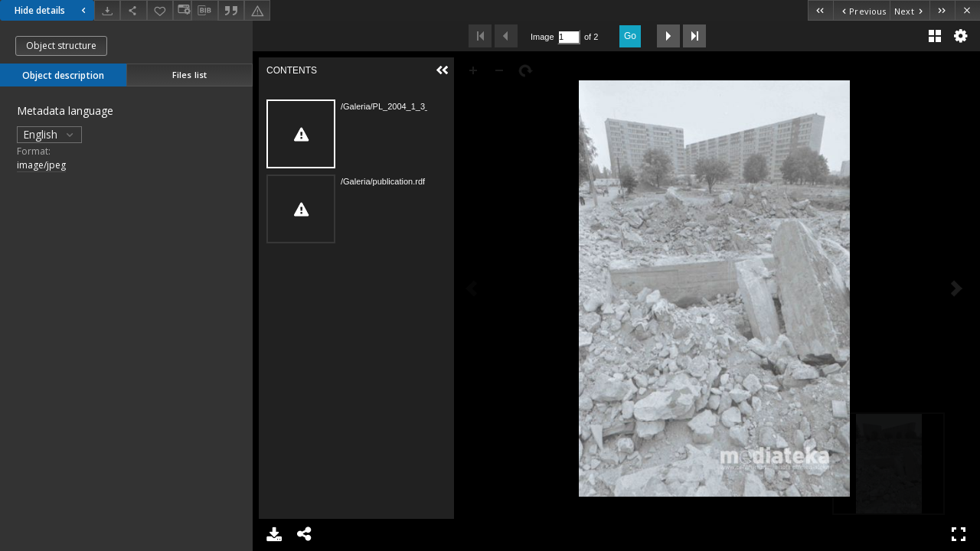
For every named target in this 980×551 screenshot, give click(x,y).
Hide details (52, 10)
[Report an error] (257, 10)
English (49, 134)
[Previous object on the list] (861, 10)
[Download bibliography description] (204, 11)
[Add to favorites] (160, 10)
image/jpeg (41, 165)
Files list (189, 75)
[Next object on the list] (910, 10)
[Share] (133, 10)
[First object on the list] (820, 10)
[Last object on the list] (942, 10)
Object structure (61, 46)
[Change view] (182, 10)
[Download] (107, 10)
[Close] (967, 10)
